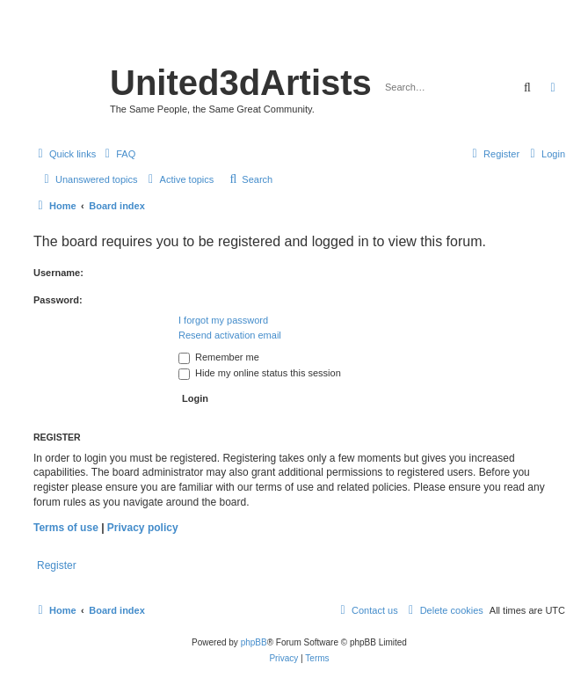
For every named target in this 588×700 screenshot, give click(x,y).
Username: (58, 273)
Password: (58, 300)
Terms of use (66, 528)
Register (57, 565)
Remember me (219, 357)
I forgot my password (223, 320)
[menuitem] (118, 154)
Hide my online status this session (260, 373)
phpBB (254, 642)
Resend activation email (230, 335)
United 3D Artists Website (299, 39)
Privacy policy (143, 528)
